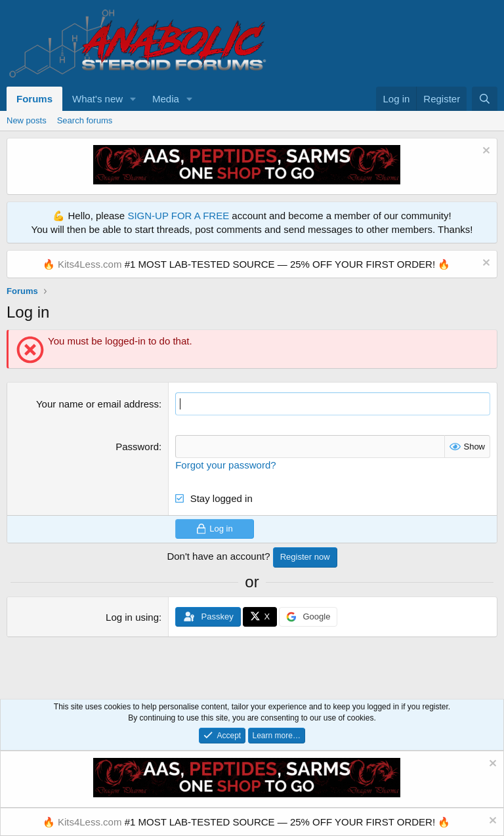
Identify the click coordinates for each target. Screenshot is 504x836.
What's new (97, 99)
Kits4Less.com (90, 264)
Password (137, 447)
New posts (27, 120)
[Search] (485, 99)
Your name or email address (97, 404)
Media (166, 99)
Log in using (132, 617)
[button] (133, 99)
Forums (34, 99)
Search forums (85, 120)
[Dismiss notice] (485, 152)
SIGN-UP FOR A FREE (178, 216)
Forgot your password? (225, 465)
